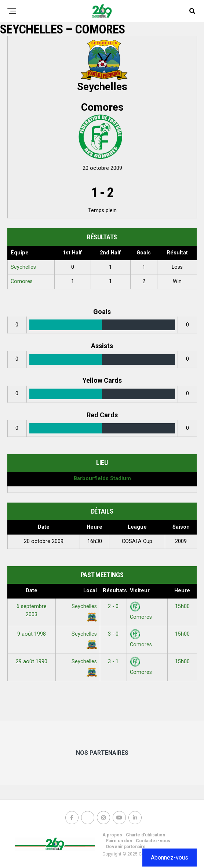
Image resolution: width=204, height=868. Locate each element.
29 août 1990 (32, 662)
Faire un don (119, 841)
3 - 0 (113, 634)
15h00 (182, 606)
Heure (182, 591)
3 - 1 (113, 662)
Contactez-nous (153, 841)
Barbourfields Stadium (102, 478)
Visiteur (140, 591)
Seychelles (23, 267)
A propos (112, 835)
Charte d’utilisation (145, 835)
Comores (22, 281)
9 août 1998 (32, 634)
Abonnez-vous (170, 858)
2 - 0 (113, 606)
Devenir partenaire (126, 847)
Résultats (115, 591)
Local (90, 591)
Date (32, 591)
